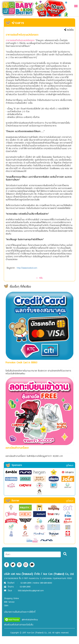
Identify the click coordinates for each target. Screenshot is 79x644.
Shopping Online (11, 598)
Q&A (6, 605)
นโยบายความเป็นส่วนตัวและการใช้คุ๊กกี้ (20, 612)
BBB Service (9, 602)
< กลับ (39, 278)
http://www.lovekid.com (27, 268)
